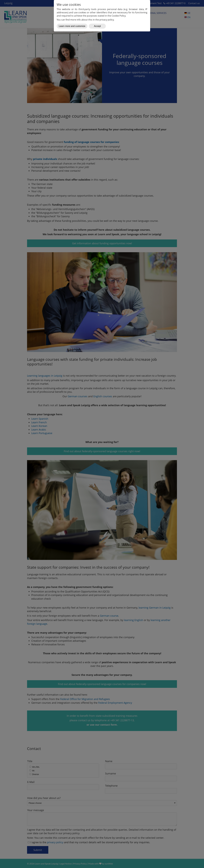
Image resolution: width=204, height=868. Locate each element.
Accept (97, 26)
